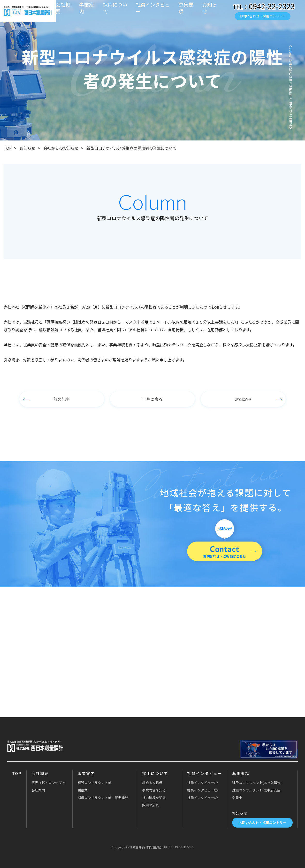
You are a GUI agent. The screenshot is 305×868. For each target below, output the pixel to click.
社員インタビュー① (202, 783)
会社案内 (38, 790)
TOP (8, 148)
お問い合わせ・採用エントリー (263, 16)
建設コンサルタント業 (94, 783)
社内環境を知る (154, 798)
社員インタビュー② (202, 790)
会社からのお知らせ (61, 148)
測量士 (237, 798)
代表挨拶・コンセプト (48, 783)
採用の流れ (151, 805)
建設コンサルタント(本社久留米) (257, 783)
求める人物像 (152, 783)
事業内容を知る (154, 790)
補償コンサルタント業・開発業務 (103, 798)
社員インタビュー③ (202, 798)
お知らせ (210, 8)
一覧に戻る (153, 399)
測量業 (83, 790)
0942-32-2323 (272, 6)
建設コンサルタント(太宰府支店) (257, 790)
